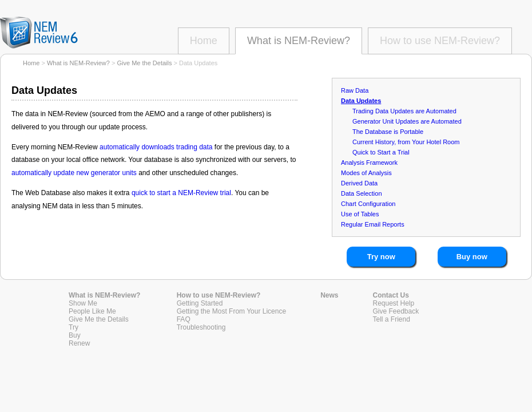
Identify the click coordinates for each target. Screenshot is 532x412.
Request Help (394, 303)
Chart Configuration (368, 204)
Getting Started (200, 303)
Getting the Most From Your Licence (231, 311)
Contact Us (391, 295)
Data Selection (362, 193)
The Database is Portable (388, 132)
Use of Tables (360, 214)
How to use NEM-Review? (440, 41)
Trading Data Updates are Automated (404, 111)
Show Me (83, 303)
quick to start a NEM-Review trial (181, 193)
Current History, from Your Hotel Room (406, 142)
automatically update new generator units (74, 173)
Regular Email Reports (373, 224)
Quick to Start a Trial (381, 152)
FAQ (184, 319)
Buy (75, 335)
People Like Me (92, 311)
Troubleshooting (201, 327)
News (329, 295)
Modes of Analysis (366, 173)
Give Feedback (396, 311)
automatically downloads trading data (156, 147)
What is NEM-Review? (299, 41)
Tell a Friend (392, 319)
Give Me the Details (144, 63)
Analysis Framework (369, 163)
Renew (79, 343)
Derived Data (359, 183)
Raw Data (355, 90)
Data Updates (361, 101)
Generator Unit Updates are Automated (407, 121)
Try (74, 327)
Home (204, 41)
